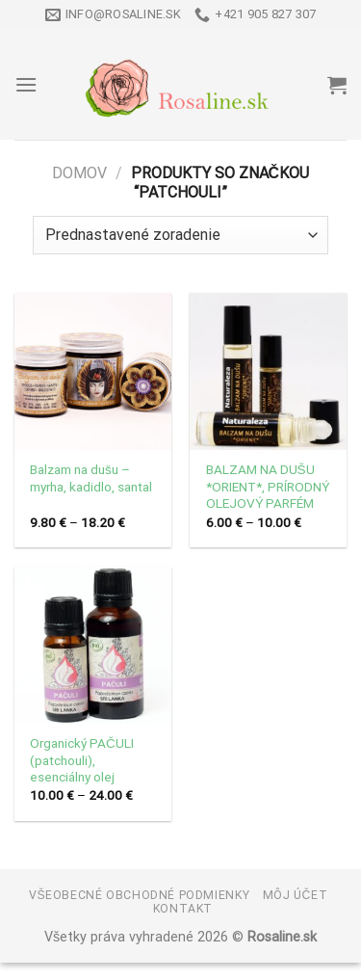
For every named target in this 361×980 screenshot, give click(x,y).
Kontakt (183, 909)
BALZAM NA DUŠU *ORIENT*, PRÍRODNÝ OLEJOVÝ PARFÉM (268, 486)
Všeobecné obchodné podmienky (139, 895)
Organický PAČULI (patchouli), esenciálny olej (82, 760)
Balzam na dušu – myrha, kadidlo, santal (91, 478)
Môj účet (296, 895)
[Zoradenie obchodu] (180, 235)
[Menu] (26, 84)
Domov (79, 173)
